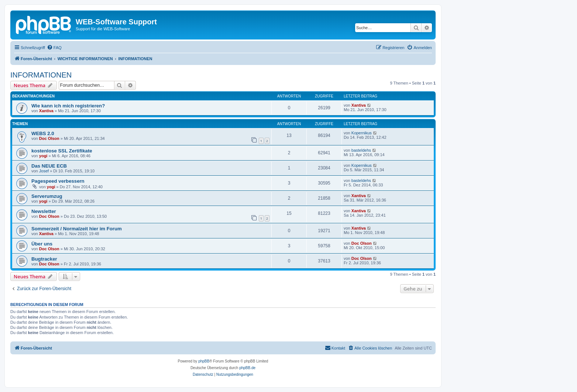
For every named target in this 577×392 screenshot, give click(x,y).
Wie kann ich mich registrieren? (68, 106)
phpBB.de (247, 368)
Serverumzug (47, 196)
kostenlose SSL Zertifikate (62, 151)
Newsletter (44, 211)
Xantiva (46, 111)
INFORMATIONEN (41, 75)
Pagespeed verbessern (58, 181)
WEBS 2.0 (43, 133)
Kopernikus (362, 133)
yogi (43, 156)
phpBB (204, 361)
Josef (44, 171)
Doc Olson (49, 138)
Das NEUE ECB (49, 166)
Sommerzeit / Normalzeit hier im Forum (77, 229)
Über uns (42, 244)
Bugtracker (44, 259)
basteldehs (361, 150)
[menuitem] (54, 48)
